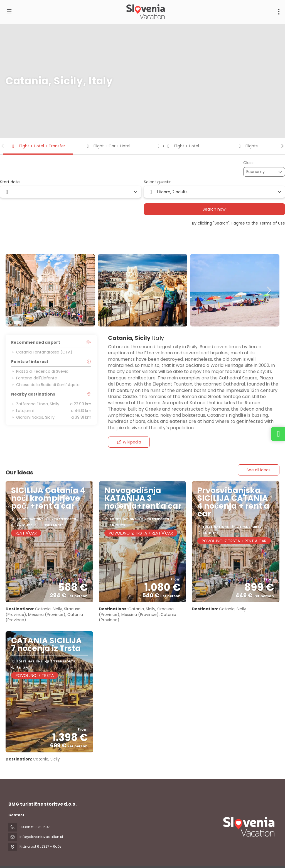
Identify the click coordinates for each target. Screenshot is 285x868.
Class (248, 163)
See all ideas (259, 470)
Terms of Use (272, 223)
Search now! (215, 209)
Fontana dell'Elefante (34, 378)
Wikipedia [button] (129, 442)
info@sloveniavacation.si (41, 837)
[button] (3, 146)
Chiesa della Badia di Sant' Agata (45, 385)
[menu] (279, 12)
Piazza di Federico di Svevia (40, 371)
